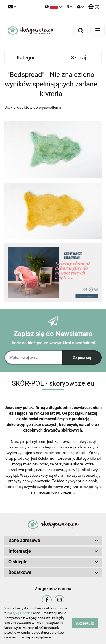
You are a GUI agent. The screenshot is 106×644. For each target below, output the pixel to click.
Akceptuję (85, 623)
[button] (94, 7)
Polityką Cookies (20, 613)
